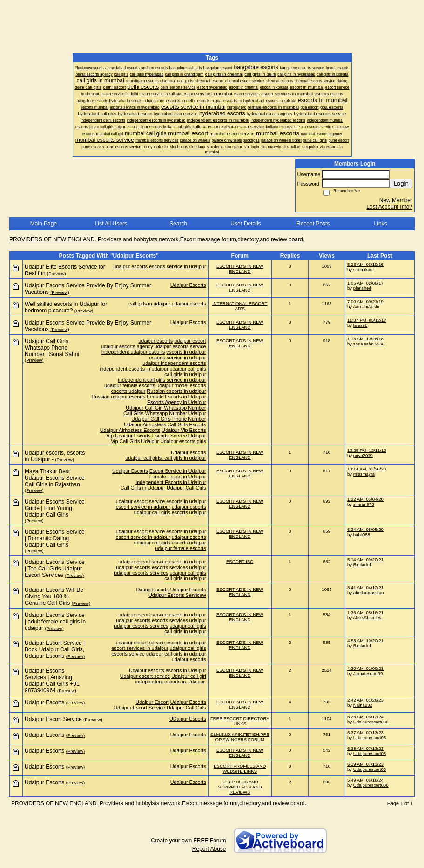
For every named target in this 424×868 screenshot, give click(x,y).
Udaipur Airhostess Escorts (130, 430)
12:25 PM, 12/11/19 (367, 450)
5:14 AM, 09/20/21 (365, 560)
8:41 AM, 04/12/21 (365, 587)
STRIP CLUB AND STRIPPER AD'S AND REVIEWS (240, 787)
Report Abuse (209, 849)
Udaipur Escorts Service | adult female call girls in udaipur (55, 622)
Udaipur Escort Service (140, 708)
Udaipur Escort (152, 702)
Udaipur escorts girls (183, 441)
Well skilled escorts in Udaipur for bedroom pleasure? (66, 307)
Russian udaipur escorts (119, 397)
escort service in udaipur (143, 507)
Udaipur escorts (188, 452)
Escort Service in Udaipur (178, 471)
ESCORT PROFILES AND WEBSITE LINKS (240, 769)
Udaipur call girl (188, 676)
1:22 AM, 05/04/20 (365, 499)
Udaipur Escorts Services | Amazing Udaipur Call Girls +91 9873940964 (52, 681)
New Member (396, 200)
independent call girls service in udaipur (162, 380)
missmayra (364, 474)
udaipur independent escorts (174, 363)
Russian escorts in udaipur (176, 391)
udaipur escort (190, 341)
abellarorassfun (369, 593)
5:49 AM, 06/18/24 (365, 780)
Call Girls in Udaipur (143, 488)
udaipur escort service (141, 501)
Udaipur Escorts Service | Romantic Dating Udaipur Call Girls (55, 538)
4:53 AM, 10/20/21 (365, 640)
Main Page (44, 224)
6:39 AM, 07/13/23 (365, 764)
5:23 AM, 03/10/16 (365, 264)
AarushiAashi (366, 307)
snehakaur (364, 269)
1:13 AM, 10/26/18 (365, 339)
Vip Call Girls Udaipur (135, 441)
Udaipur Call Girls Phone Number (168, 419)
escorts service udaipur (137, 654)
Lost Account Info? (389, 207)
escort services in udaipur (140, 648)
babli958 (362, 534)
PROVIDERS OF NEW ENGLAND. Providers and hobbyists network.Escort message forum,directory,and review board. (157, 239)
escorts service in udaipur (177, 266)
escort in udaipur (188, 562)
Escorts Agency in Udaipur (177, 402)
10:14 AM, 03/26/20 (367, 469)
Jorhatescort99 (368, 673)
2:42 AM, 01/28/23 (365, 700)
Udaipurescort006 (371, 722)
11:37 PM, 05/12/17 (367, 320)
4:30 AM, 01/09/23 (365, 668)
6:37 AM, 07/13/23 (365, 732)
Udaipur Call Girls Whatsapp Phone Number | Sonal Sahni (52, 348)
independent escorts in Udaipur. (171, 682)
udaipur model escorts (181, 385)
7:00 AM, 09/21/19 (365, 301)
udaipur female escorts (130, 385)
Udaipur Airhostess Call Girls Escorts (165, 424)
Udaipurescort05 (370, 738)
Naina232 (363, 705)
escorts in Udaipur (186, 670)
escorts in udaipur (186, 352)
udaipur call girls (188, 369)
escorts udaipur (128, 391)
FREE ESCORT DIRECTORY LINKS (240, 721)
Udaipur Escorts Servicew (177, 595)
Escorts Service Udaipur (179, 436)
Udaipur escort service (145, 676)
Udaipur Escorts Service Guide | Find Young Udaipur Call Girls (55, 508)
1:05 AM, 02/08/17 (365, 283)
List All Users (111, 224)
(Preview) (57, 274)
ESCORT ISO (240, 561)
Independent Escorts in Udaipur (171, 482)
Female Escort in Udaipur (178, 477)
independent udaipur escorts (133, 352)
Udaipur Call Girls (186, 488)
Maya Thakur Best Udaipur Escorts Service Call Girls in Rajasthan (55, 478)
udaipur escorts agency (127, 346)
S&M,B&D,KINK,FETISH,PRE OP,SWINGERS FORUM (240, 737)
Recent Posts (313, 224)
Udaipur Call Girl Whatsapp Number (166, 408)
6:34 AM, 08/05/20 (365, 529)
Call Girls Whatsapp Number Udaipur (165, 413)
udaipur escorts (130, 266)
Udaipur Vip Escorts (184, 430)
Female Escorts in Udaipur (176, 397)
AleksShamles (367, 618)
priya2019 (363, 455)
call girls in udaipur (149, 304)
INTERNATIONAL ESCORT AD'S (240, 306)
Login (401, 183)
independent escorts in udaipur (134, 369)
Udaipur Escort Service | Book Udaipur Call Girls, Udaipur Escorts (55, 649)
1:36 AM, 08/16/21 (365, 613)
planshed (362, 288)
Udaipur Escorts (188, 285)
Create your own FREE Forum (188, 841)
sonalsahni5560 (369, 344)
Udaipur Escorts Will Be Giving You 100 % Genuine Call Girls (54, 596)
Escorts (161, 590)
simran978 (364, 504)
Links (381, 224)
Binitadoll (362, 565)
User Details (246, 224)
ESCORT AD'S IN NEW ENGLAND (240, 269)
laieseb (360, 325)
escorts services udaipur (179, 567)
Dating (144, 590)
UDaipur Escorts (188, 719)
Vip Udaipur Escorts (129, 436)
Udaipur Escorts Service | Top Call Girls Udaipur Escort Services (55, 569)
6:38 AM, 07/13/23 (365, 748)
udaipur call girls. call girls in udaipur (165, 458)
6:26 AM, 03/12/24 (365, 717)
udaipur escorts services (141, 573)
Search (178, 224)
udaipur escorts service (180, 346)
